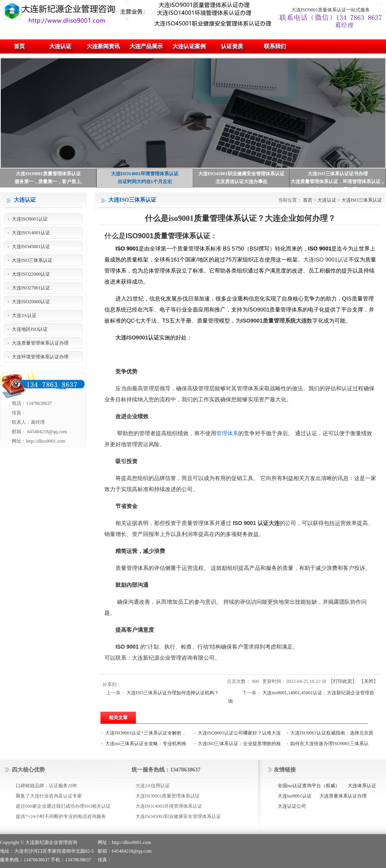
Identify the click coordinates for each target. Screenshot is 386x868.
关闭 (369, 681)
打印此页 (343, 681)
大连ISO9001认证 (137, 338)
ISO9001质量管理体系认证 (168, 236)
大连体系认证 (362, 786)
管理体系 (227, 433)
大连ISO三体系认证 (362, 200)
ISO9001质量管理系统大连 (274, 321)
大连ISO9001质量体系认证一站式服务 (331, 10)
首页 (308, 200)
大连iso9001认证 (295, 796)
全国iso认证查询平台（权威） (309, 786)
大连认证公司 (292, 806)
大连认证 (327, 200)
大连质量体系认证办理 (343, 796)
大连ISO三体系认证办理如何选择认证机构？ (173, 693)
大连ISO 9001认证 (326, 260)
